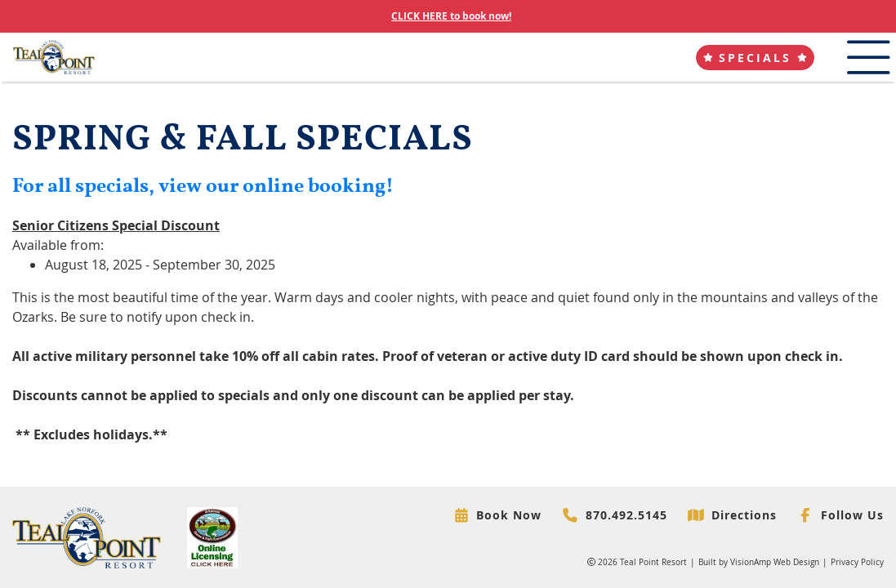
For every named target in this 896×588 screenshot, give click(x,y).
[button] (755, 58)
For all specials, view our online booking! (203, 186)
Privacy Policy (857, 562)
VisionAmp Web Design (775, 562)
